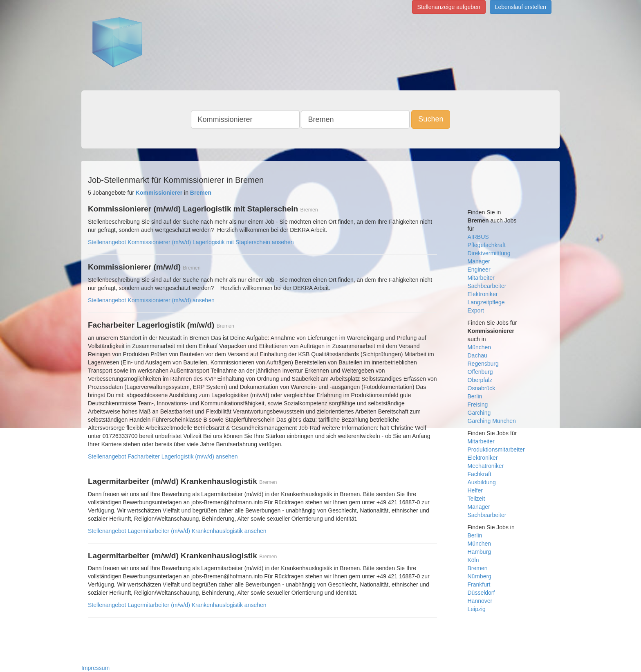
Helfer (475, 490)
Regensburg (483, 364)
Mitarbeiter (481, 278)
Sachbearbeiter (487, 286)
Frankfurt (479, 584)
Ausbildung (482, 482)
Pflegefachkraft (487, 245)
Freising (478, 405)
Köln (473, 560)
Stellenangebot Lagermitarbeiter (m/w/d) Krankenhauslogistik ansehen (177, 531)
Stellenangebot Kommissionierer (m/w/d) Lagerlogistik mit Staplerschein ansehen (191, 242)
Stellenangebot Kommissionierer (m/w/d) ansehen (151, 300)
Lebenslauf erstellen (521, 7)
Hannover (480, 601)
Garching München (492, 421)
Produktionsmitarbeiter (496, 449)
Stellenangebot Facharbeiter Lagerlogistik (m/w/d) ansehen (163, 456)
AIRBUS (478, 237)
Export (476, 310)
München (480, 347)
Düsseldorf (481, 593)
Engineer (479, 270)
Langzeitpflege (486, 302)
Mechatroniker (486, 466)
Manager (479, 261)
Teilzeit (476, 499)
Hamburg (480, 552)
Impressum (95, 668)
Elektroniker (483, 294)
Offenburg (480, 372)
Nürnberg (480, 576)
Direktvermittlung (489, 253)
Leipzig (477, 609)
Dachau (477, 355)
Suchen (431, 119)
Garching (479, 413)
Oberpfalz (480, 380)
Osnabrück (482, 388)
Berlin (475, 396)
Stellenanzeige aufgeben (449, 7)
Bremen (478, 568)
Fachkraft (480, 474)
